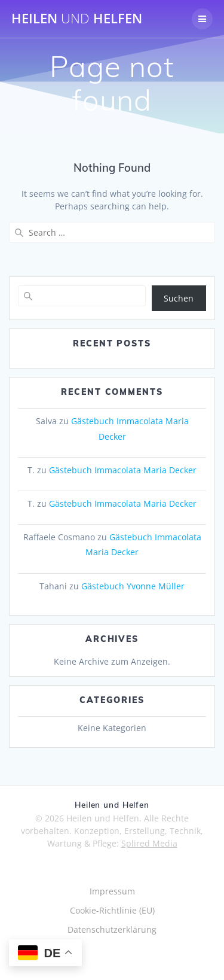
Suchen (179, 298)
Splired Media (149, 843)
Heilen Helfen (77, 19)
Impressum (112, 891)
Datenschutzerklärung (112, 929)
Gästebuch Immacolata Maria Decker (123, 470)
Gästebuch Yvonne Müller (133, 586)
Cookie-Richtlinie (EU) (112, 910)
